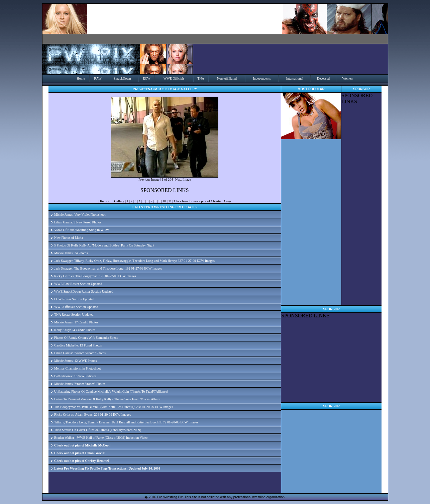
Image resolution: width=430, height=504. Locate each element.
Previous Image (149, 179)
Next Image (183, 179)
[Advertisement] (361, 205)
